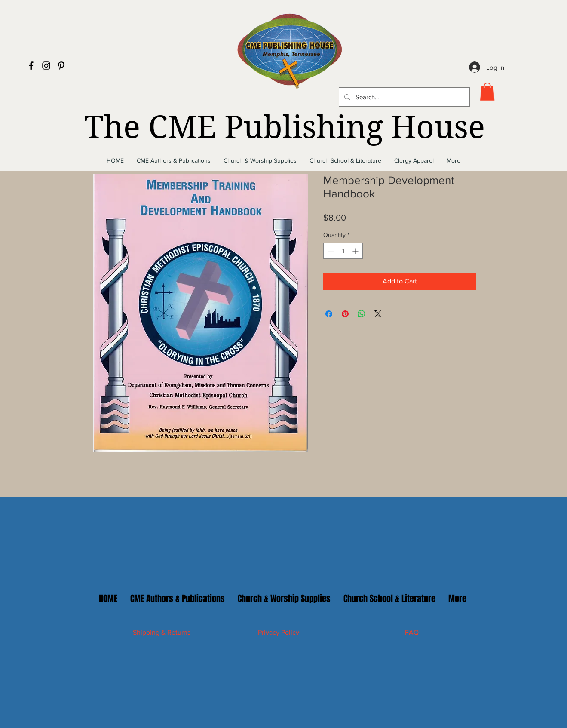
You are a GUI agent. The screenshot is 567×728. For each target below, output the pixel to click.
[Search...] (403, 97)
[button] (487, 92)
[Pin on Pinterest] (345, 314)
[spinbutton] (343, 251)
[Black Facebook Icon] (31, 66)
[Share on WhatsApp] (362, 314)
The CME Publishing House (285, 127)
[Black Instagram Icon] (46, 66)
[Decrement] (330, 251)
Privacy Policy (279, 632)
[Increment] (356, 251)
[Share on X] (378, 314)
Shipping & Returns (162, 632)
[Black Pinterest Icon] (61, 66)
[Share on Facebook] (329, 314)
